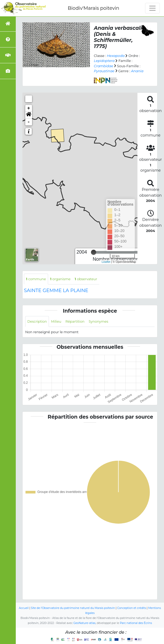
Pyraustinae (104, 71)
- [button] (29, 122)
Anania (137, 71)
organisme (60, 279)
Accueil (24, 608)
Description (37, 321)
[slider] (94, 252)
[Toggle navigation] (152, 8)
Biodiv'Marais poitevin (94, 8)
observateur (86, 279)
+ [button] (29, 108)
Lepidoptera (104, 61)
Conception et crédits (132, 608)
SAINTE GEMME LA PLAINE (56, 290)
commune (36, 279)
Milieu (56, 321)
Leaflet (106, 262)
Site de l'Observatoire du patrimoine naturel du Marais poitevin (73, 608)
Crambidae (104, 66)
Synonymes (98, 321)
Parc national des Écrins (136, 623)
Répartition (75, 321)
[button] (29, 115)
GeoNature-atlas (84, 623)
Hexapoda (116, 56)
